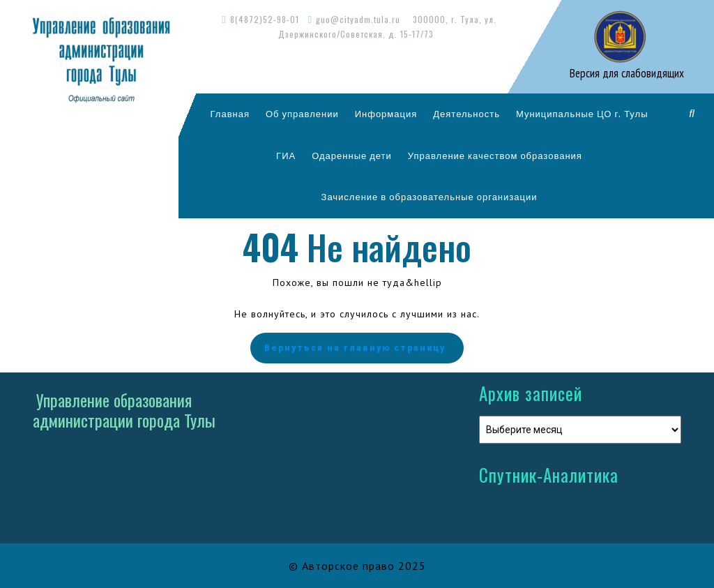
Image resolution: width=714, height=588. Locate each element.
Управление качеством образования (495, 156)
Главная (230, 114)
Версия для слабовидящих (625, 73)
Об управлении (302, 114)
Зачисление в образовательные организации (430, 197)
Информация (386, 114)
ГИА (286, 156)
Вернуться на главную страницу (357, 348)
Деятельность (466, 114)
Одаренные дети (352, 156)
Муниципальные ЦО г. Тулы (582, 114)
